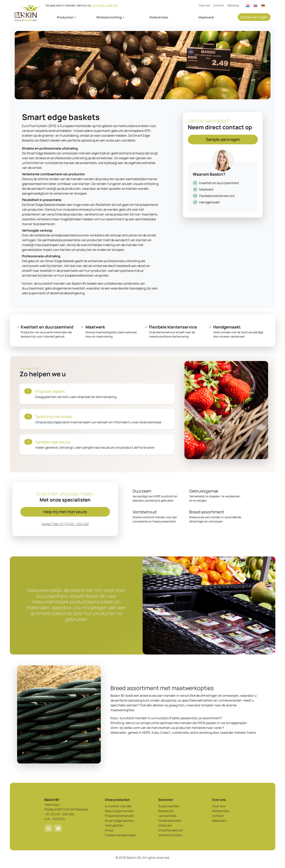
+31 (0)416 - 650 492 (105, 5)
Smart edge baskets (119, 821)
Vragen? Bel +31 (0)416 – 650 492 (65, 524)
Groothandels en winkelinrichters (171, 833)
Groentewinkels (170, 821)
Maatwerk (206, 17)
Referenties (159, 17)
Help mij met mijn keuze (65, 512)
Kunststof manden (118, 806)
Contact (219, 5)
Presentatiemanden (120, 816)
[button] (48, 828)
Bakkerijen (166, 811)
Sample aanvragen (254, 17)
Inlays (109, 830)
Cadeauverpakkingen (120, 835)
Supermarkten (169, 806)
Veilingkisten (114, 825)
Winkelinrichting (109, 17)
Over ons (204, 5)
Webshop (233, 5)
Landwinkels (167, 816)
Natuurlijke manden (119, 811)
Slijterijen (165, 825)
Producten (65, 17)
